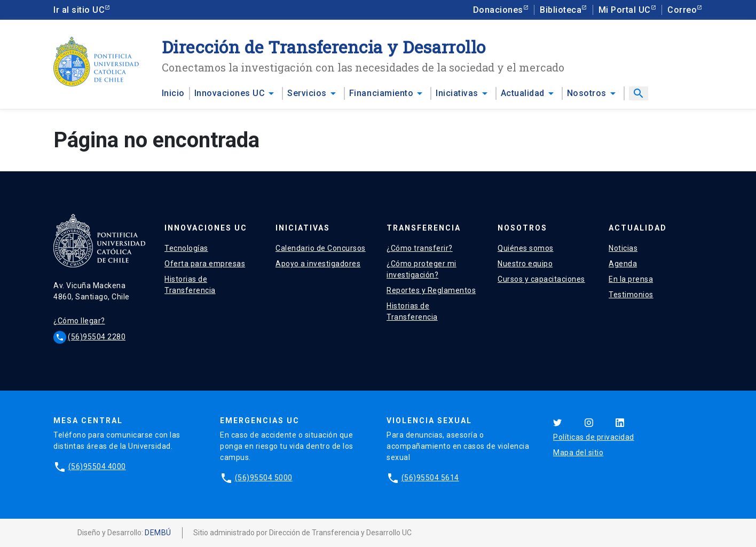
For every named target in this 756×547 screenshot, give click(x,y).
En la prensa (631, 279)
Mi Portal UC (625, 10)
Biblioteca (561, 10)
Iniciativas (457, 93)
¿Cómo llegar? (79, 321)
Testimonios (631, 295)
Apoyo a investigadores (318, 264)
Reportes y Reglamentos (431, 290)
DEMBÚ (158, 533)
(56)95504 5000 (264, 478)
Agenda (623, 264)
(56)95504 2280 (97, 337)
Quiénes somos (526, 248)
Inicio (173, 93)
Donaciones (498, 10)
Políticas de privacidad (594, 437)
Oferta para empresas (205, 264)
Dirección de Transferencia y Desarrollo (324, 47)
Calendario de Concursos (321, 248)
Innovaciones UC (230, 93)
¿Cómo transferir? (420, 248)
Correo (682, 10)
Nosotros (587, 93)
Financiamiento (381, 93)
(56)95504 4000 (97, 466)
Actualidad (523, 93)
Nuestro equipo (525, 264)
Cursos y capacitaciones (541, 279)
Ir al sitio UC (79, 10)
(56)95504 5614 (430, 478)
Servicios (307, 93)
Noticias (623, 248)
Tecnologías (186, 248)
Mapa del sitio (578, 453)
